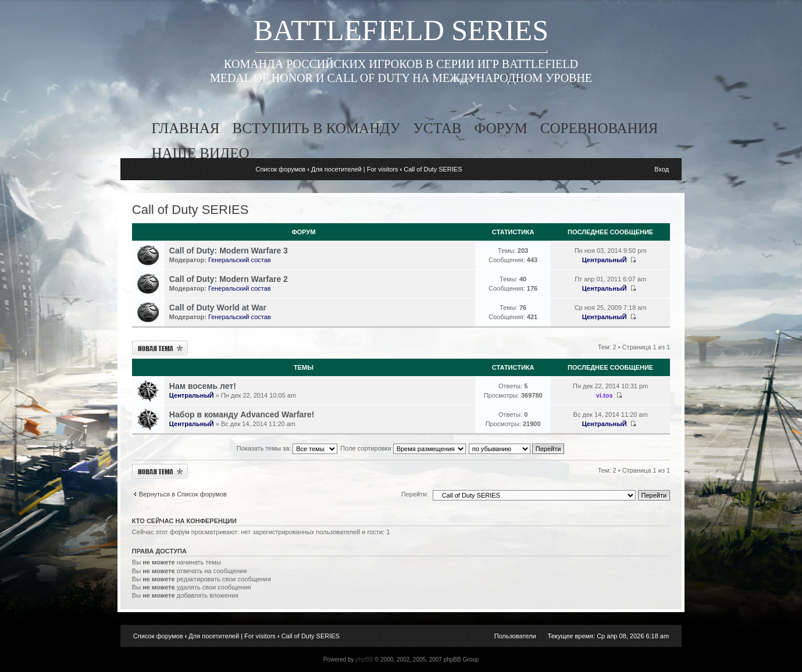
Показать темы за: (287, 448)
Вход (662, 169)
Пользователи (515, 636)
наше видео (201, 153)
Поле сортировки (403, 448)
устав (437, 128)
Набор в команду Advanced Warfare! (242, 414)
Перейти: (415, 494)
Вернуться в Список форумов (183, 494)
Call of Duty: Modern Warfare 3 (229, 251)
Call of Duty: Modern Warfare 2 (229, 279)
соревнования (599, 128)
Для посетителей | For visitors (355, 169)
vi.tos (605, 395)
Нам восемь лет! (203, 386)
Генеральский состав (240, 260)
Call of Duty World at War (218, 308)
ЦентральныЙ (605, 260)
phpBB (364, 660)
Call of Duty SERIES (433, 169)
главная (186, 128)
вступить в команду (317, 128)
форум (500, 128)
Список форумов (280, 169)
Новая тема (160, 348)
